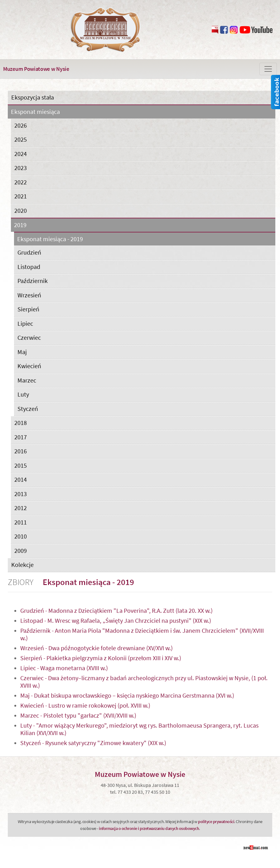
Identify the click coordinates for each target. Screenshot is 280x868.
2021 (21, 196)
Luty (23, 394)
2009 (21, 551)
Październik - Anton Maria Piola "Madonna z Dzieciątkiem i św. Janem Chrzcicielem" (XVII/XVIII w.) (142, 634)
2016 (21, 451)
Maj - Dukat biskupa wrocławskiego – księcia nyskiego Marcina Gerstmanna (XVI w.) (127, 695)
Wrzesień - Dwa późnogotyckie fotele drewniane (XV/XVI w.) (97, 648)
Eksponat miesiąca (35, 112)
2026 (21, 125)
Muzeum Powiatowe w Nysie (36, 69)
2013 (21, 494)
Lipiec (25, 323)
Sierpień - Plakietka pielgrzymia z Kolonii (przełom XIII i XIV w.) (101, 658)
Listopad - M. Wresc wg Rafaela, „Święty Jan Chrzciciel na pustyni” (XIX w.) (116, 620)
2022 (21, 182)
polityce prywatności (216, 822)
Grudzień (29, 252)
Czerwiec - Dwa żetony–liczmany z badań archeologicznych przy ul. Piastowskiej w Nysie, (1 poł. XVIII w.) (144, 682)
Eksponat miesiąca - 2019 (50, 239)
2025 (21, 139)
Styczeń (28, 409)
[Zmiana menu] (268, 69)
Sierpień (28, 309)
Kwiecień (29, 366)
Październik (33, 281)
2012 (21, 508)
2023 (21, 168)
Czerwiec (29, 337)
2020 (21, 210)
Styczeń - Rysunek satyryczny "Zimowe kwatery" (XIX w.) (93, 743)
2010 (21, 536)
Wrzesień (29, 295)
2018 (21, 423)
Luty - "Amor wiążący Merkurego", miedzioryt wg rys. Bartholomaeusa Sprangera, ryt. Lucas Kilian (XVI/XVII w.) (139, 729)
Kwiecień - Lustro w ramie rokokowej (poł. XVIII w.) (85, 705)
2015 (21, 465)
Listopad (29, 267)
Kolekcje (22, 565)
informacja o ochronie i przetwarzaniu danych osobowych (149, 828)
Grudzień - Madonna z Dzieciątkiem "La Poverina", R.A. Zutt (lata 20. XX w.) (116, 610)
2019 (20, 225)
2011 (21, 522)
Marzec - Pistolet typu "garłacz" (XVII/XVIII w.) (78, 715)
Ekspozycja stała (33, 97)
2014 (21, 479)
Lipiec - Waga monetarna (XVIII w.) (64, 668)
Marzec (27, 380)
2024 (21, 154)
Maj (22, 352)
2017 (21, 437)
